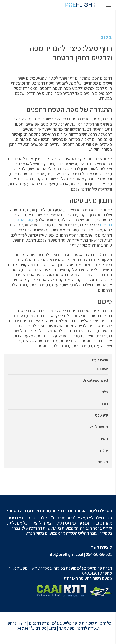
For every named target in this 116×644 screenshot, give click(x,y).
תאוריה (103, 462)
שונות (104, 450)
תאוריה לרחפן (88, 628)
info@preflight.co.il (65, 554)
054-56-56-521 (99, 554)
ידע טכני (102, 415)
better (23, 628)
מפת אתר (67, 628)
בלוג (106, 37)
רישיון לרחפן (16, 623)
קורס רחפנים (39, 623)
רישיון (104, 439)
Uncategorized (95, 380)
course (102, 369)
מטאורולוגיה (99, 427)
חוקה (104, 404)
